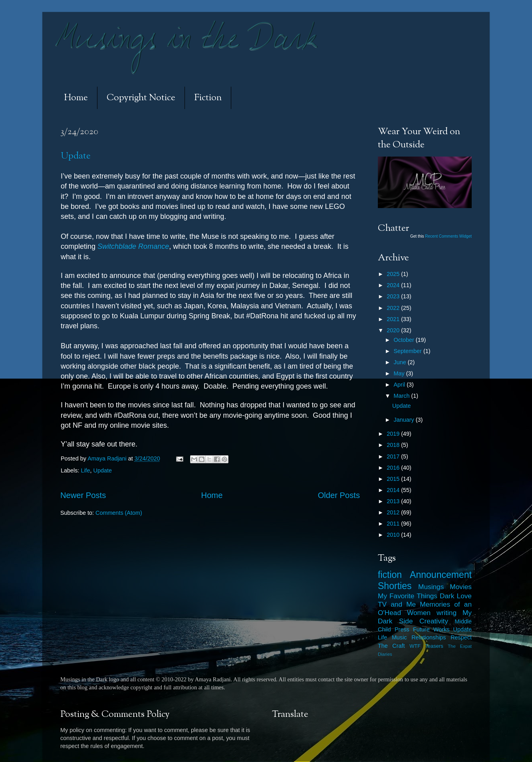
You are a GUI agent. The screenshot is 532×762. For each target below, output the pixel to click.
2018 (394, 445)
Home (76, 98)
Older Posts (339, 495)
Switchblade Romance (133, 246)
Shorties (395, 586)
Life (85, 470)
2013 (394, 501)
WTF (415, 646)
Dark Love (456, 596)
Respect (461, 637)
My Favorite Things (408, 596)
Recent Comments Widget (448, 236)
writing (447, 613)
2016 (394, 468)
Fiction (208, 98)
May (400, 373)
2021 (394, 319)
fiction (390, 575)
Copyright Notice (141, 98)
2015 (394, 479)
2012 (394, 512)
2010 (394, 535)
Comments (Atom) (119, 513)
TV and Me (397, 604)
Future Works (431, 629)
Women (419, 613)
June (401, 362)
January (405, 420)
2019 (394, 434)
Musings (431, 587)
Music (399, 637)
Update (76, 156)
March (403, 396)
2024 (394, 285)
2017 (394, 456)
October (405, 340)
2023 (394, 296)
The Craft (391, 646)
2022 (394, 308)
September (409, 351)
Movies (461, 587)
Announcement (441, 575)
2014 (394, 490)
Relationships (429, 637)
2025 (394, 274)
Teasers (434, 646)
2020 (394, 330)
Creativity (434, 621)
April (400, 385)
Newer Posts (83, 495)
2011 (394, 524)
